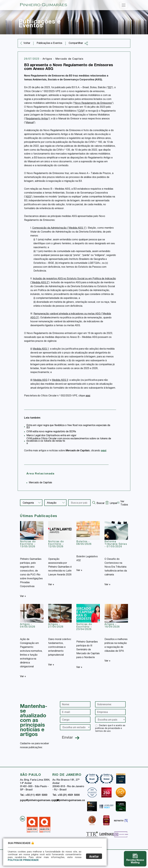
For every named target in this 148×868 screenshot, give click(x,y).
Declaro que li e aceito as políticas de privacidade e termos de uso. (110, 728)
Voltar (27, 43)
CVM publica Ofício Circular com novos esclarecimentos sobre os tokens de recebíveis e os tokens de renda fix (69, 440)
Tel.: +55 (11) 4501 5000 (34, 795)
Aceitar (94, 857)
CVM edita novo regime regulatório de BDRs (51, 432)
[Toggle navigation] (124, 5)
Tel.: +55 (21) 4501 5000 (66, 795)
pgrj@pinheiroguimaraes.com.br (71, 801)
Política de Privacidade (23, 860)
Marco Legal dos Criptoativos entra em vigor (51, 436)
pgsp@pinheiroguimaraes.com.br (40, 801)
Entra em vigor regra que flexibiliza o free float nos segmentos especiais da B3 (68, 427)
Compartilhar (78, 43)
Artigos (48, 59)
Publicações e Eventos (49, 43)
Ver (23, 596)
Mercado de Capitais (69, 59)
